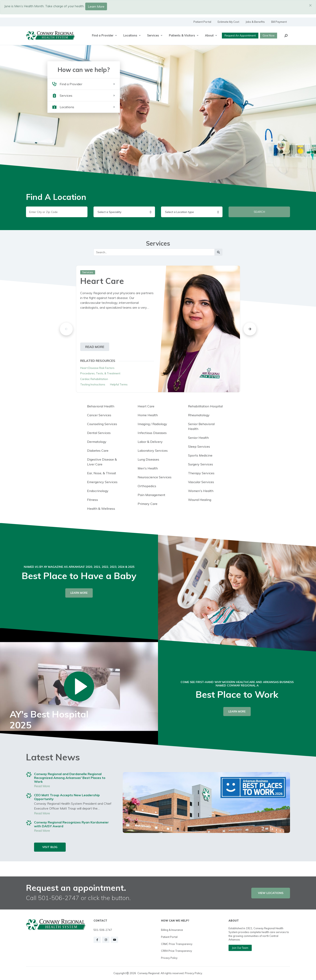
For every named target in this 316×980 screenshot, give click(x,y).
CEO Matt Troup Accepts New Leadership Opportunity (67, 797)
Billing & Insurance (172, 930)
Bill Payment (279, 22)
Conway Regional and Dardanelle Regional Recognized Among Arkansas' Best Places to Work (70, 778)
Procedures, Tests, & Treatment (100, 373)
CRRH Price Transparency (177, 951)
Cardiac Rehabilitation (94, 379)
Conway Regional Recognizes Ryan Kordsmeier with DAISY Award (71, 824)
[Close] (310, 5)
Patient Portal (202, 22)
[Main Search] (154, 252)
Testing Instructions (93, 384)
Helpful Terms (119, 384)
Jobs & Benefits (255, 22)
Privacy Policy (169, 958)
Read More (42, 786)
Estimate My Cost (228, 22)
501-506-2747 (103, 930)
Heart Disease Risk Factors (97, 368)
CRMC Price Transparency (177, 944)
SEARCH (259, 212)
